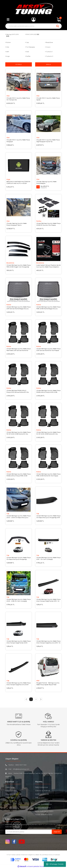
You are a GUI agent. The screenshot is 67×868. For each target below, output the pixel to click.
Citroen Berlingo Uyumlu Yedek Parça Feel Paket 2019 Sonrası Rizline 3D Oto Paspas (19, 350)
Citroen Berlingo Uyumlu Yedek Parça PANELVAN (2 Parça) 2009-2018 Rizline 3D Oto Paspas (48, 391)
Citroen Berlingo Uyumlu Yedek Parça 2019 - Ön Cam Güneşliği (48, 558)
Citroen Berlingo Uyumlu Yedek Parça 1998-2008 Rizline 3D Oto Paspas (48, 475)
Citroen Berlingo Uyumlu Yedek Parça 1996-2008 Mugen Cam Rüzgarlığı (19, 266)
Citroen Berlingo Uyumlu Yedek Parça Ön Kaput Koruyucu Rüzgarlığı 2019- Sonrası (48, 517)
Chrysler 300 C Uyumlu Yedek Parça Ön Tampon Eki (18, 99)
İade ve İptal (40, 797)
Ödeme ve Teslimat (43, 791)
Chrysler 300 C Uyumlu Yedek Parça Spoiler (48, 99)
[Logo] (34, 9)
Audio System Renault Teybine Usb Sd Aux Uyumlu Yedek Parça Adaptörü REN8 (48, 266)
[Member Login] (33, 19)
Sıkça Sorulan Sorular (13, 794)
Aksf (38, 681)
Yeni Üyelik (9, 801)
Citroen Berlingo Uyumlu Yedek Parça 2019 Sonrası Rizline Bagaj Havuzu (19, 308)
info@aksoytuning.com (21, 769)
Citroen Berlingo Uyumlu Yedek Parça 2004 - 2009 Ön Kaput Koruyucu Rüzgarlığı (19, 517)
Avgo (8, 179)
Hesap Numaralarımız (43, 804)
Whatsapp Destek (55, 864)
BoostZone (10, 263)
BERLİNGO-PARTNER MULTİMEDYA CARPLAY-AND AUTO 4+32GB (18, 182)
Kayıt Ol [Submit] (57, 832)
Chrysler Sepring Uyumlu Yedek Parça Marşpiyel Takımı (17, 224)
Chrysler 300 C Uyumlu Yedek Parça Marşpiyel (18, 141)
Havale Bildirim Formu (44, 814)
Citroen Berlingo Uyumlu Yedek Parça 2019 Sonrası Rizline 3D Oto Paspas (48, 350)
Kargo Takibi (10, 797)
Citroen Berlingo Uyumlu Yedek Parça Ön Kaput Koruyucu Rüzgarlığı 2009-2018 (19, 558)
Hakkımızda (10, 787)
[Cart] (59, 19)
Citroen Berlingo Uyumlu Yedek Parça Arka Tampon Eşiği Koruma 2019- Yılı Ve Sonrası (48, 642)
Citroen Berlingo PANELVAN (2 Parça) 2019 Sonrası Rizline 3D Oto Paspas (18, 391)
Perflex (39, 221)
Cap (8, 514)
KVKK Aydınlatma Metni (44, 811)
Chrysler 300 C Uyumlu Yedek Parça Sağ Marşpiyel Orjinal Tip (48, 141)
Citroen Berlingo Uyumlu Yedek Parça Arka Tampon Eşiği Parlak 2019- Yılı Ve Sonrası (48, 600)
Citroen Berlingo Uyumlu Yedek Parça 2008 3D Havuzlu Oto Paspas (48, 224)
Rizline (9, 305)
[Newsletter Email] (29, 832)
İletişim (8, 804)
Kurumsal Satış (11, 791)
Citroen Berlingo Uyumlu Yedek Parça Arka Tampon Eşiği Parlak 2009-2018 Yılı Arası (19, 642)
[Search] (33, 26)
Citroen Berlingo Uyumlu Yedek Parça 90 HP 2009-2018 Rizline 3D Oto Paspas (48, 433)
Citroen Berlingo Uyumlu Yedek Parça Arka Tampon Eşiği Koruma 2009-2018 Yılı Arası (19, 684)
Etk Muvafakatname (43, 808)
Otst (8, 96)
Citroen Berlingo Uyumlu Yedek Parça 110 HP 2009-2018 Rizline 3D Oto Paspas (19, 433)
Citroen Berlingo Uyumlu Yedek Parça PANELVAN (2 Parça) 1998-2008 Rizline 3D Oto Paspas (19, 475)
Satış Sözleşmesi (42, 787)
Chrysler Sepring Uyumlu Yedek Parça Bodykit (46, 182)
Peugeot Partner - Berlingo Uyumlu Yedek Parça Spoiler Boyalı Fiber (48, 684)
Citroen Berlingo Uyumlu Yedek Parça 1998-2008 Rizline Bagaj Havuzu (48, 308)
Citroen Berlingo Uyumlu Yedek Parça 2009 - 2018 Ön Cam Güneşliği (19, 600)
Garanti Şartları (41, 801)
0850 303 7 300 (21, 765)
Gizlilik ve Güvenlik (42, 794)
